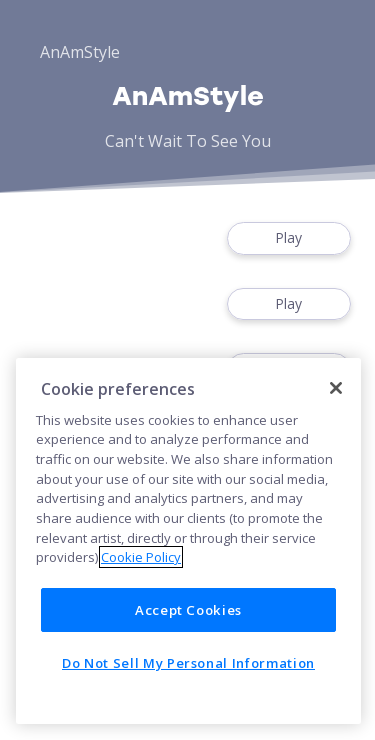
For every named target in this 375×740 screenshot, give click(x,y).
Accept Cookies (188, 610)
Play (289, 238)
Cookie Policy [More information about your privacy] (141, 557)
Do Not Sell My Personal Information (188, 663)
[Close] (336, 388)
